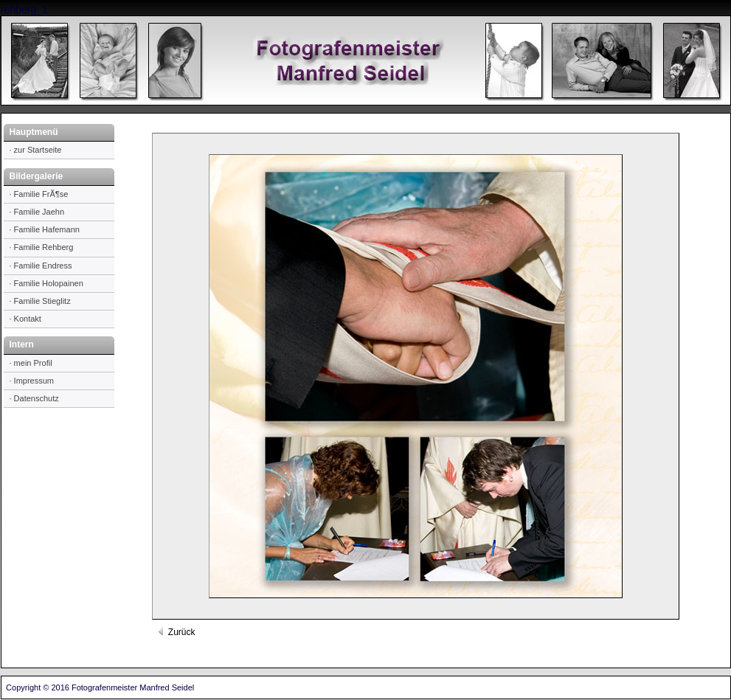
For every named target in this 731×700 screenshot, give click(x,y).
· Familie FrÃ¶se (39, 194)
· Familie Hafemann (45, 229)
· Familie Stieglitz (40, 301)
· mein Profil (31, 363)
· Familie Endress (41, 266)
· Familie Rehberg (42, 247)
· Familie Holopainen (46, 283)
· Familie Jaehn (37, 212)
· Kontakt (25, 319)
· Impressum (32, 381)
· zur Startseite (36, 150)
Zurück (176, 632)
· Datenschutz (34, 398)
